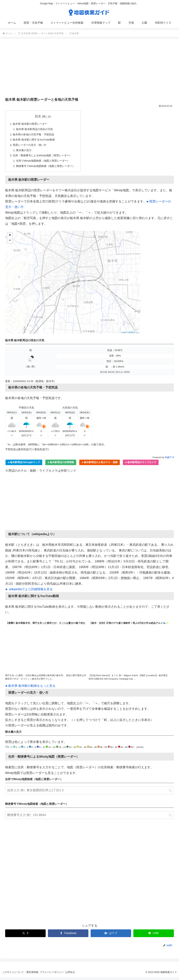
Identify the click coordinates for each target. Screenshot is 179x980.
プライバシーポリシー (55, 975)
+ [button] (10, 238)
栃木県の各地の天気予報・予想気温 (35, 135)
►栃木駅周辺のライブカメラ (141, 465)
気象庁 (169, 460)
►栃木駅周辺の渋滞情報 (61, 465)
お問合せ (75, 975)
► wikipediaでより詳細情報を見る (29, 592)
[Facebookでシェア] (68, 936)
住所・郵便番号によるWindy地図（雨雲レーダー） (44, 157)
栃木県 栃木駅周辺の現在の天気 (36, 130)
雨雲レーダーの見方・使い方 (31, 146)
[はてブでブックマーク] (111, 936)
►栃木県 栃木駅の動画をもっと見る (30, 689)
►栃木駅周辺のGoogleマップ (24, 465)
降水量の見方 (25, 152)
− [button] (10, 243)
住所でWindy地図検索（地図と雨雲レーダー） (45, 163)
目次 (40, 116)
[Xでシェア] (25, 936)
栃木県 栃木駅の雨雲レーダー (31, 124)
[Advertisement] (89, 69)
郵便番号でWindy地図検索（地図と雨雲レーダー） (48, 168)
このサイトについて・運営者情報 (21, 975)
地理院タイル (134, 335)
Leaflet (124, 335)
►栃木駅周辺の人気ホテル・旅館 (100, 465)
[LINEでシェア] (154, 936)
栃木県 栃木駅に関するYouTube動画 (35, 141)
